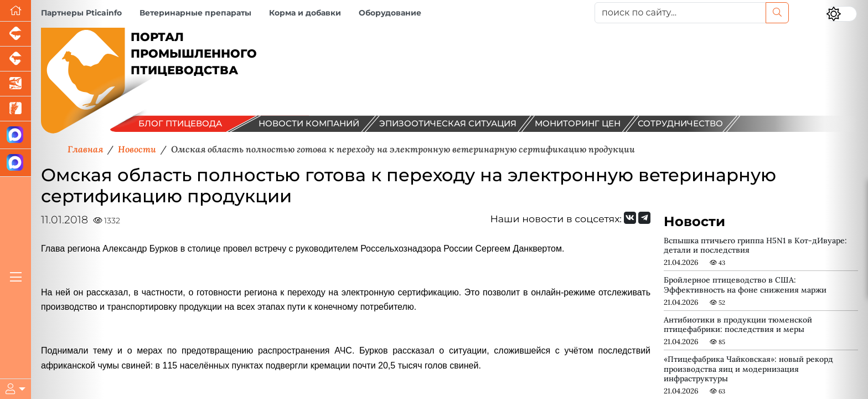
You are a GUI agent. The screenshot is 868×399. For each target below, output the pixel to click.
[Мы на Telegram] (644, 218)
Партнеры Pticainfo (81, 13)
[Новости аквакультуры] (15, 84)
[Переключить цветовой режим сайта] (841, 14)
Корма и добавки (305, 13)
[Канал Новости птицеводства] (15, 135)
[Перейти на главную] (15, 11)
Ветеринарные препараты (195, 13)
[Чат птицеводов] (15, 163)
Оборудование (390, 13)
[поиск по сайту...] (680, 13)
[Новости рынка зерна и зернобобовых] (15, 109)
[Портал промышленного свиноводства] (15, 34)
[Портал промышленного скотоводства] (15, 59)
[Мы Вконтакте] (630, 218)
